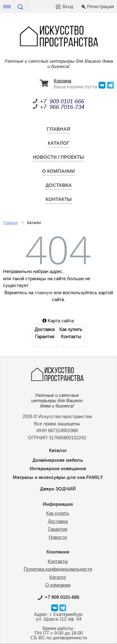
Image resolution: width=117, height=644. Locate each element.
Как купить (71, 330)
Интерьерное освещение (58, 469)
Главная (58, 129)
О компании (58, 171)
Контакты (59, 199)
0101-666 (58, 597)
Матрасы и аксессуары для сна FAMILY (58, 477)
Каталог (59, 143)
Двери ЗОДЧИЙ (58, 489)
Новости (58, 537)
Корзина (62, 81)
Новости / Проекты (58, 157)
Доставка (59, 185)
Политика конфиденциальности (58, 569)
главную (44, 293)
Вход (68, 7)
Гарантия (45, 337)
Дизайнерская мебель (58, 460)
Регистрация (100, 7)
